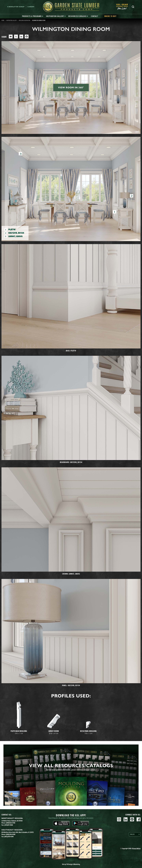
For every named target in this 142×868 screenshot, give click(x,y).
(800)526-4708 (11, 823)
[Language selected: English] (135, 834)
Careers (31, 7)
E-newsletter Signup (16, 7)
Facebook (139, 819)
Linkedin (126, 819)
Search (133, 7)
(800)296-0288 (11, 834)
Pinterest (132, 819)
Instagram (119, 819)
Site (71, 864)
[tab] (33, 16)
